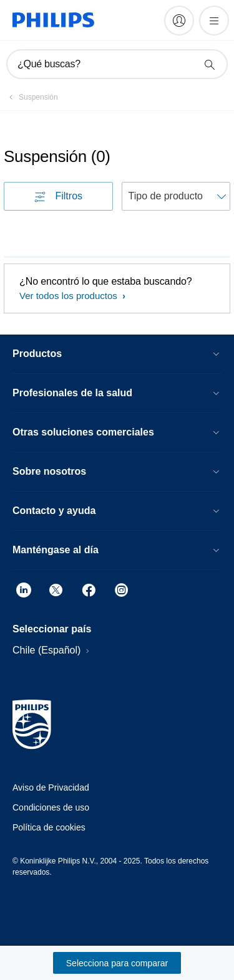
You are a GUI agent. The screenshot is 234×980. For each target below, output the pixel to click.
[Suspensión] (31, 97)
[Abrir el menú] (214, 21)
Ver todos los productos (70, 296)
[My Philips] (179, 21)
